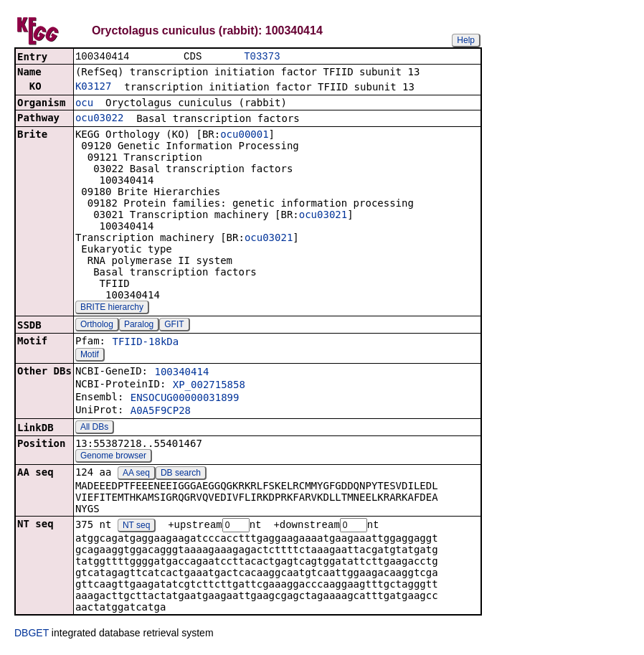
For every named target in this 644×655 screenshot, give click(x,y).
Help (466, 40)
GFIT (174, 326)
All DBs (94, 428)
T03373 (262, 57)
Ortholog (97, 326)
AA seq (136, 474)
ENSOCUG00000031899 (185, 399)
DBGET (32, 635)
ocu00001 (244, 136)
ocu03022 (99, 119)
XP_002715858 (209, 386)
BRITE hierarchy (112, 308)
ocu (84, 104)
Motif (90, 356)
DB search (181, 474)
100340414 (181, 373)
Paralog (139, 326)
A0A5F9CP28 (161, 412)
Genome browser (113, 457)
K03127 (94, 88)
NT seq (136, 527)
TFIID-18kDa (145, 343)
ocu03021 (323, 216)
